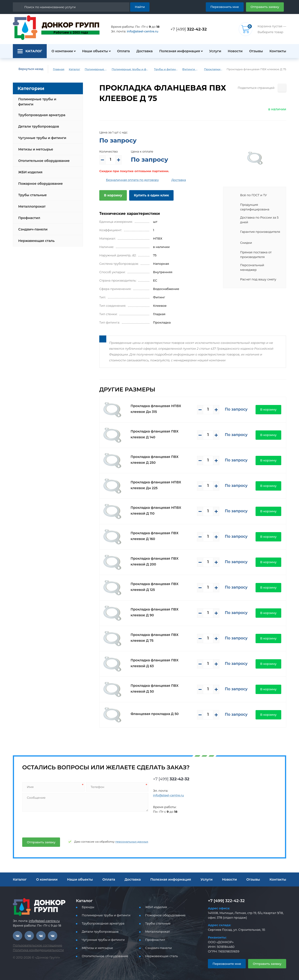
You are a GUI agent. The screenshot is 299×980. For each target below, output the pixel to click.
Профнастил (28, 214)
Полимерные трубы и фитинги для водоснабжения (131, 69)
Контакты (278, 51)
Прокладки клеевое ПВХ (218, 69)
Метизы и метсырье (34, 146)
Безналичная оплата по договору (129, 180)
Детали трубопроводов (37, 123)
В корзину (112, 195)
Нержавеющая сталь (35, 237)
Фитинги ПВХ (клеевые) (195, 69)
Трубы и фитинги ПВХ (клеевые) (168, 69)
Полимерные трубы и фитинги (94, 69)
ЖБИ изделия (29, 168)
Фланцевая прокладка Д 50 (153, 714)
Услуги (213, 51)
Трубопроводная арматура (40, 111)
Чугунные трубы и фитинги (41, 134)
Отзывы (255, 51)
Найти (141, 7)
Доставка (143, 51)
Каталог (71, 69)
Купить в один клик (148, 195)
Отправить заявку (267, 7)
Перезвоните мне (225, 964)
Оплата (121, 51)
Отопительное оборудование (42, 157)
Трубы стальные (32, 191)
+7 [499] (190, 29)
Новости (233, 51)
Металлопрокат (31, 203)
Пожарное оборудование (39, 180)
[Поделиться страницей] (282, 88)
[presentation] (57, 823)
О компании (60, 51)
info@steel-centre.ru (140, 31)
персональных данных (122, 842)
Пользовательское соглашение (35, 945)
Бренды (87, 907)
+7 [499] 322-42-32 (225, 901)
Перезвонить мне (230, 7)
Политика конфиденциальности (35, 950)
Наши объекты (92, 51)
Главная (55, 69)
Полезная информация (178, 51)
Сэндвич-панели (32, 226)
